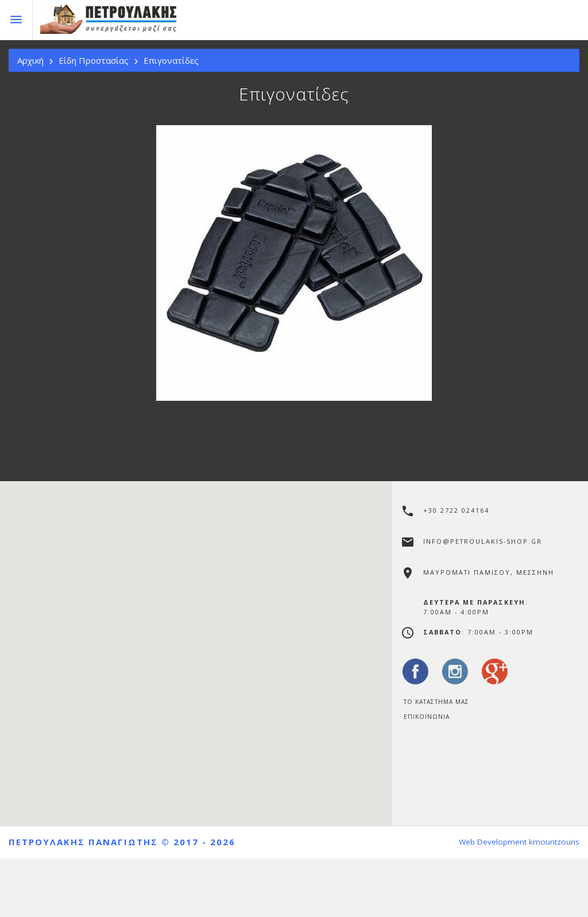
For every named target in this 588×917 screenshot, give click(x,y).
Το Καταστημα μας (436, 702)
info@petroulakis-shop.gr (483, 541)
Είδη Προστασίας (94, 60)
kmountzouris (554, 842)
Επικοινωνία (427, 717)
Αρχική (30, 60)
